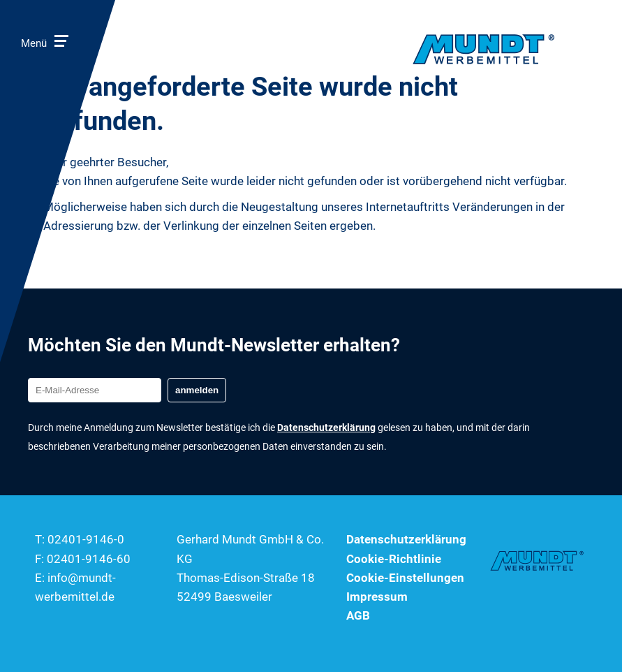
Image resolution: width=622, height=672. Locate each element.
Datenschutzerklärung (406, 539)
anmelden (197, 390)
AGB (358, 615)
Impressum (377, 597)
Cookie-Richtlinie (394, 559)
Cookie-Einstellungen (405, 578)
